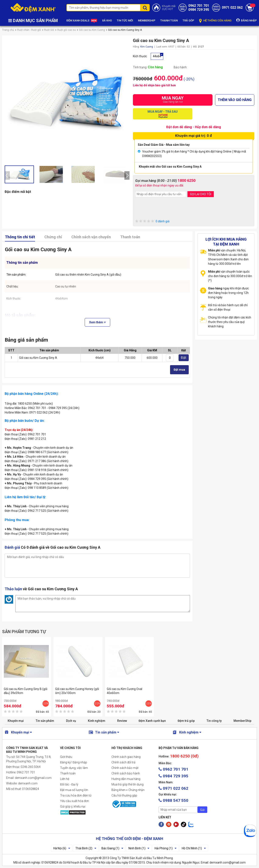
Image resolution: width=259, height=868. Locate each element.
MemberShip (242, 721)
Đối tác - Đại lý (69, 784)
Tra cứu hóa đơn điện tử (76, 795)
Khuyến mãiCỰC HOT (169, 8)
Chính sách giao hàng (126, 757)
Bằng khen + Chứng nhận (128, 790)
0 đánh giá (152, 221)
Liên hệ (65, 779)
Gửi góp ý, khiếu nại (73, 806)
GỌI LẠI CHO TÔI (201, 194)
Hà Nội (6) (62, 848)
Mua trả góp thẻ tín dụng (127, 784)
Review (122, 721)
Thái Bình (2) (86, 848)
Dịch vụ (71, 721)
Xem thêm (97, 322)
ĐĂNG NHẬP (247, 20)
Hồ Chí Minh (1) (194, 848)
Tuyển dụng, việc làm (74, 768)
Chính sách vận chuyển (91, 237)
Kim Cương (147, 47)
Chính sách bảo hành (126, 773)
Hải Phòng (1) (165, 848)
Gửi (202, 810)
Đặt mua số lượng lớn (74, 790)
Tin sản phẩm (45, 721)
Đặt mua (179, 370)
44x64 (157, 56)
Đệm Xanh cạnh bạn (152, 721)
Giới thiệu (66, 757)
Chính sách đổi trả (123, 762)
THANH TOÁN (169, 20)
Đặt (184, 358)
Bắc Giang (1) (112, 848)
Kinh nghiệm (97, 721)
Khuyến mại (16, 721)
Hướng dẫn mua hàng (126, 779)
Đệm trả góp (186, 721)
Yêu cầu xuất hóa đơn (75, 801)
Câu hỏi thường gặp (124, 795)
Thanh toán (130, 237)
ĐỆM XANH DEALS (82, 21)
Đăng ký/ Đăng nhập (74, 762)
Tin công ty (214, 721)
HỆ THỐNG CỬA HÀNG (215, 21)
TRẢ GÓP (188, 20)
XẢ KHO (107, 20)
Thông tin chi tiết (20, 237)
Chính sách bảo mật (125, 768)
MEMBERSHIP (147, 20)
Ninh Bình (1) (139, 848)
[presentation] (7, 175)
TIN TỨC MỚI (125, 20)
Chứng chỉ (53, 237)
